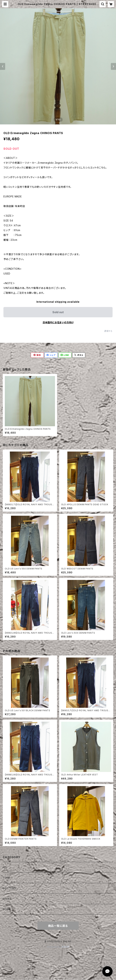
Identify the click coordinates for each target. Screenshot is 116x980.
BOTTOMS (9, 888)
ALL (5, 867)
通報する (108, 331)
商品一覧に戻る (58, 926)
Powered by (58, 947)
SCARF (7, 909)
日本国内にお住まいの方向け (58, 322)
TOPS (6, 878)
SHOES (7, 899)
